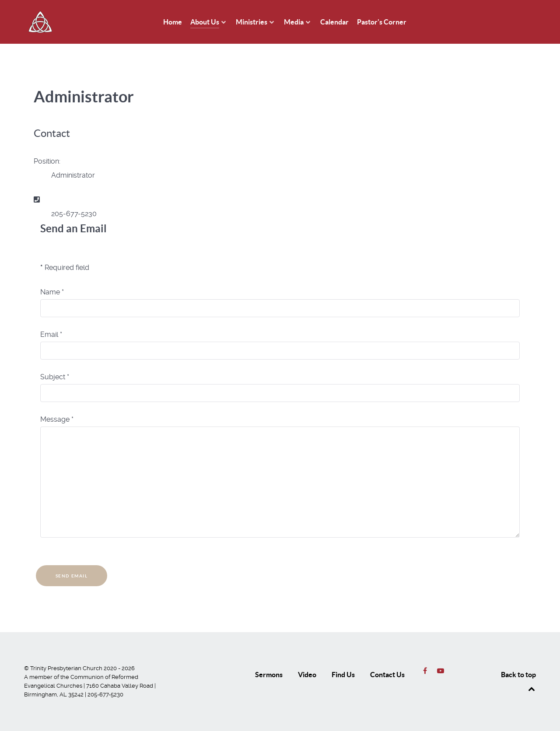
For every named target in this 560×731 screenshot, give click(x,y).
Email (51, 334)
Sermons (269, 675)
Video (307, 675)
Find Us (343, 675)
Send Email (72, 576)
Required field (65, 268)
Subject (55, 377)
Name (52, 292)
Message (57, 419)
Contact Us (387, 675)
